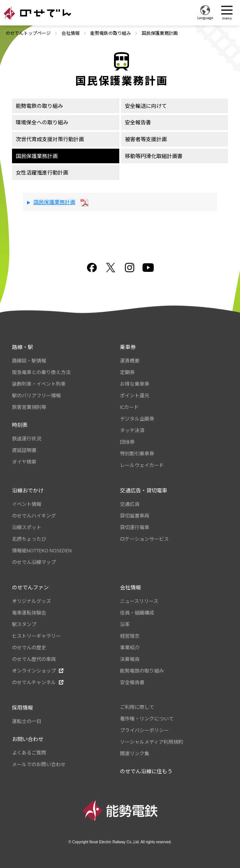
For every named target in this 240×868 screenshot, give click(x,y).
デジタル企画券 (137, 418)
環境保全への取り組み (42, 122)
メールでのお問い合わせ (39, 764)
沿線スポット (27, 527)
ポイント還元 (135, 395)
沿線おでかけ (28, 490)
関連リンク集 (135, 753)
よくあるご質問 (29, 752)
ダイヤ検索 (24, 462)
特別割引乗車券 (137, 453)
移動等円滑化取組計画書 (154, 156)
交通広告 (130, 504)
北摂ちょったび (29, 539)
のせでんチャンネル (34, 682)
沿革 (125, 624)
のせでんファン (30, 587)
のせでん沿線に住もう (146, 771)
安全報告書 (138, 122)
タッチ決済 (132, 430)
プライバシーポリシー (144, 730)
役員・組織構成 (137, 612)
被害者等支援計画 (146, 139)
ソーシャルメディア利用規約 (151, 742)
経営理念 (130, 636)
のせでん (37, 13)
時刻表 (20, 425)
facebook (92, 268)
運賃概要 (130, 360)
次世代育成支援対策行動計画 (50, 139)
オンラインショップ (34, 670)
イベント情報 (27, 504)
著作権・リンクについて (147, 718)
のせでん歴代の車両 (34, 659)
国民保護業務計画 (37, 156)
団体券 (127, 442)
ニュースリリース (139, 601)
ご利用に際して (137, 707)
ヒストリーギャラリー (36, 636)
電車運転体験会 (29, 612)
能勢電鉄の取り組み (111, 33)
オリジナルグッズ (31, 601)
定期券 (127, 372)
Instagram (129, 268)
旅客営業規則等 (29, 407)
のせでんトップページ (28, 33)
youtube (148, 268)
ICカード (129, 407)
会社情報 (70, 33)
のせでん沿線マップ (34, 562)
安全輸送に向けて (146, 106)
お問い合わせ (28, 739)
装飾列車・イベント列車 (39, 384)
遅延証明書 (24, 450)
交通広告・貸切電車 (144, 490)
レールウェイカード (142, 465)
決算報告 (130, 659)
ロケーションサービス (144, 539)
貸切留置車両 (135, 515)
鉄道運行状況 (27, 438)
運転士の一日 (27, 721)
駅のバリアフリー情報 (36, 395)
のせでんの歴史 (29, 647)
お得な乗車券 (135, 384)
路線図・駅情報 (29, 360)
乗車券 (128, 347)
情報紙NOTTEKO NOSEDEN (42, 550)
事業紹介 (130, 647)
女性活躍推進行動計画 (42, 172)
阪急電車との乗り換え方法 (41, 372)
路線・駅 (22, 347)
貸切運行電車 (135, 527)
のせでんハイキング (34, 515)
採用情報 (22, 707)
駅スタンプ (24, 624)
